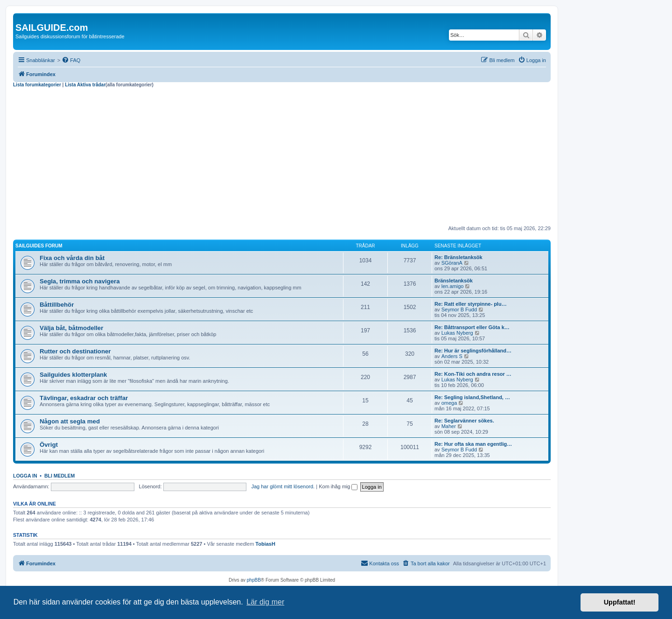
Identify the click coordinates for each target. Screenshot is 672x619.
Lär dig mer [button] (265, 602)
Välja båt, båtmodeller (71, 328)
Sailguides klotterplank (73, 375)
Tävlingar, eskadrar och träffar (84, 398)
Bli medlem (59, 476)
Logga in (25, 476)
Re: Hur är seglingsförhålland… (473, 351)
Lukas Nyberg (457, 333)
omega (449, 403)
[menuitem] (71, 60)
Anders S (452, 356)
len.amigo (453, 286)
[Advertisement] (282, 158)
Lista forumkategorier (37, 85)
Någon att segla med (70, 421)
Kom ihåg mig (338, 486)
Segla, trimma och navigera (80, 281)
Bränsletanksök (454, 281)
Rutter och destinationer (75, 351)
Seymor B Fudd (459, 309)
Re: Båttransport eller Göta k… (472, 327)
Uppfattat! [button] (620, 602)
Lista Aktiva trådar (85, 85)
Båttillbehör (57, 305)
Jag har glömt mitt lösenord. (283, 486)
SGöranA (452, 263)
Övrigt (49, 445)
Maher (449, 426)
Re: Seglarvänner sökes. (464, 421)
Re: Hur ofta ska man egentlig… (473, 444)
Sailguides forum (39, 246)
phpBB (254, 580)
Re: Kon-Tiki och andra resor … (473, 374)
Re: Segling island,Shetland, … (472, 397)
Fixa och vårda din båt (72, 258)
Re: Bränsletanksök (458, 257)
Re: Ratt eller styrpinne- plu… (471, 304)
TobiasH (265, 544)
